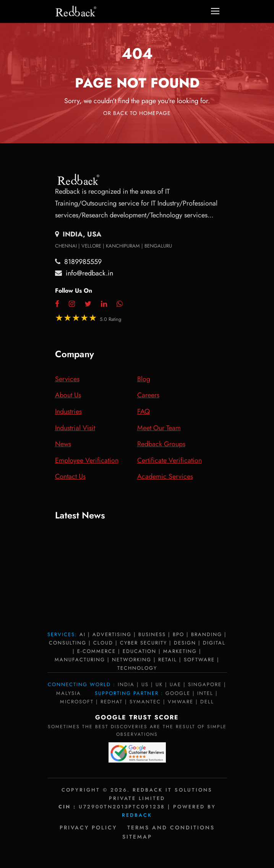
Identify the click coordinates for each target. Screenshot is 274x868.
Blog (144, 379)
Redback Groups (161, 444)
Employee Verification (87, 460)
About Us (68, 395)
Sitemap (137, 837)
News (63, 444)
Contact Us (70, 476)
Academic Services (165, 476)
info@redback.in (89, 273)
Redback (137, 815)
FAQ (143, 411)
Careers (148, 395)
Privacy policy (88, 828)
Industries (68, 411)
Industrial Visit (75, 428)
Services (67, 379)
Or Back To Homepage (137, 113)
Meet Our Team (159, 428)
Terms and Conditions (171, 828)
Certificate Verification (169, 460)
